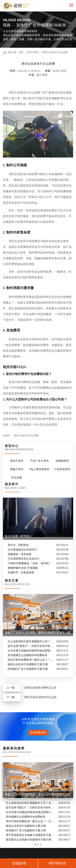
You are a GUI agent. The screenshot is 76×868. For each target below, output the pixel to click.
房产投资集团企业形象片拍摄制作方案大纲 (31, 835)
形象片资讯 (17, 469)
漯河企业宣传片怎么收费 (55, 52)
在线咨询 (19, 863)
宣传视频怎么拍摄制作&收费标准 (27, 655)
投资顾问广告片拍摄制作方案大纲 (28, 669)
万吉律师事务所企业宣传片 (24, 559)
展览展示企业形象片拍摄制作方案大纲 (28, 840)
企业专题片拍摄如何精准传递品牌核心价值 (31, 651)
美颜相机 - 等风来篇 (19, 554)
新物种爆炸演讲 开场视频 (23, 568)
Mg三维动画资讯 (39, 469)
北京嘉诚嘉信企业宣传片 (22, 550)
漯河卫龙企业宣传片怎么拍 (40, 697)
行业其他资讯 (62, 469)
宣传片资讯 (33, 52)
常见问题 (17, 478)
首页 (21, 52)
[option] (38, 801)
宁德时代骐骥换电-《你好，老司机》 (30, 563)
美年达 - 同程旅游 (18, 545)
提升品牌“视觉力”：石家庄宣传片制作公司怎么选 (31, 646)
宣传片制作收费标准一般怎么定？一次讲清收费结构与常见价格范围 (31, 660)
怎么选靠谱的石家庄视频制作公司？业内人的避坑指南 (31, 641)
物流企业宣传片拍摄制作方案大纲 (28, 664)
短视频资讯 (62, 461)
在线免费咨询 (38, 733)
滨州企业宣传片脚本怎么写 (40, 688)
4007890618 (57, 863)
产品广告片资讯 (39, 461)
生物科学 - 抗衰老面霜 (21, 573)
